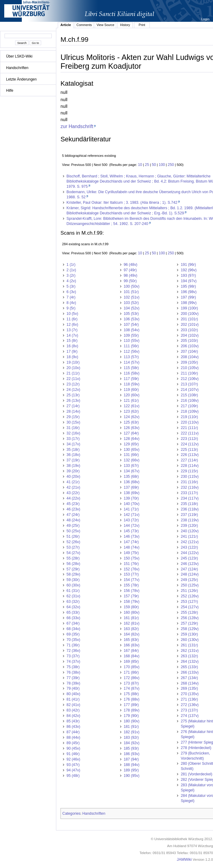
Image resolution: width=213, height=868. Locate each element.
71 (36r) (73, 645)
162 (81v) (132, 623)
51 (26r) (73, 536)
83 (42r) (73, 710)
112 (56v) (132, 351)
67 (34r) (73, 623)
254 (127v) (190, 607)
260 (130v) (190, 640)
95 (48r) (73, 776)
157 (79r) (131, 596)
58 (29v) (73, 574)
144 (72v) (132, 526)
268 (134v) (190, 683)
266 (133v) (190, 672)
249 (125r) (189, 580)
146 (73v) (132, 536)
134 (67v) (132, 471)
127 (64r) (131, 433)
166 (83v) (132, 645)
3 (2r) (71, 276)
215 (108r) (189, 395)
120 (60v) (132, 395)
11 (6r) (72, 319)
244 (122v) (190, 553)
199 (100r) (189, 308)
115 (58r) (131, 368)
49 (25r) (73, 526)
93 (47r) (73, 765)
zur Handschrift (77, 126)
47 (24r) (73, 515)
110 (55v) (132, 341)
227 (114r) (189, 460)
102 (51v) (132, 297)
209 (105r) (189, 362)
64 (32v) (73, 607)
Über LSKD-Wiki (19, 56)
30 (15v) (73, 422)
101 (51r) (131, 292)
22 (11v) (73, 379)
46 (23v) (73, 509)
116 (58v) (132, 373)
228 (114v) (190, 466)
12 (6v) (72, 325)
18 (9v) (72, 357)
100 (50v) (132, 286)
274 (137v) (190, 716)
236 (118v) (190, 509)
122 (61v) (132, 406)
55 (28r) (73, 558)
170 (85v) (132, 667)
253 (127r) (189, 602)
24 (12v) (73, 390)
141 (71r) (131, 509)
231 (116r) (189, 482)
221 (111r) (189, 428)
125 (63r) (131, 422)
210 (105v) (190, 368)
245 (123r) (189, 558)
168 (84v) (132, 656)
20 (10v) (73, 368)
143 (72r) (131, 520)
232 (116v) (190, 487)
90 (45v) (73, 748)
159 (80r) (131, 607)
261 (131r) (189, 645)
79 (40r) (73, 688)
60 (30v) (73, 585)
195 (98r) (188, 286)
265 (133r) (189, 667)
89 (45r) (73, 743)
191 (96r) (188, 265)
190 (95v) (132, 776)
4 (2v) (71, 281)
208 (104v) (190, 357)
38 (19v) (73, 466)
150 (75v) (132, 558)
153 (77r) (131, 574)
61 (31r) (73, 591)
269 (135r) (189, 688)
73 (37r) (73, 656)
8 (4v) (71, 303)
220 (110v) (190, 422)
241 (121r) (189, 536)
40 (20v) (73, 477)
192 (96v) (188, 270)
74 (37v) (73, 662)
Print (142, 25)
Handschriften (17, 68)
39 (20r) (73, 471)
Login (206, 19)
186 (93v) (132, 754)
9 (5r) (71, 308)
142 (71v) (132, 515)
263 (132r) (189, 656)
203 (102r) (189, 330)
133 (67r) (131, 466)
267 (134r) (189, 678)
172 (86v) (132, 678)
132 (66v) (132, 460)
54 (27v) (73, 553)
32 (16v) (73, 433)
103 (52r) (131, 303)
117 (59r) (131, 379)
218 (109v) (190, 411)
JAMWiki (184, 860)
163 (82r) (131, 629)
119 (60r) (131, 390)
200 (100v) (190, 314)
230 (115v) (190, 477)
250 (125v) (190, 585)
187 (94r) (131, 759)
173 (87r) (131, 683)
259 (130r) (189, 634)
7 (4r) (71, 297)
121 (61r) (131, 401)
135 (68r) (131, 477)
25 (147, 165)
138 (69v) (132, 493)
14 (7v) (72, 335)
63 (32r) (73, 602)
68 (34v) (73, 629)
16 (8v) (72, 346)
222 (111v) (190, 433)
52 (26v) (73, 542)
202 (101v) (190, 325)
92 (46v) (73, 759)
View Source (105, 25)
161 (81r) (131, 618)
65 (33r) (73, 612)
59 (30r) (73, 580)
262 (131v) (190, 651)
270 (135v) (190, 694)
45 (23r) (73, 504)
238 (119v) (190, 520)
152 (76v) (132, 569)
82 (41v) (73, 705)
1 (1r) (71, 265)
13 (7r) (72, 330)
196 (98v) (188, 292)
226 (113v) (190, 455)
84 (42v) (73, 716)
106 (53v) (132, 319)
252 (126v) (190, 596)
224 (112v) (190, 444)
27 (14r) (73, 406)
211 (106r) (189, 373)
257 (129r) (189, 623)
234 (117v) (190, 498)
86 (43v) (73, 727)
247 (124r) (189, 569)
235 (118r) (189, 504)
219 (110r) (189, 417)
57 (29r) (73, 569)
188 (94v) (132, 765)
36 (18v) (73, 455)
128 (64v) (132, 439)
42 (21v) (73, 487)
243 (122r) (189, 547)
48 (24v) (73, 520)
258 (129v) (190, 629)
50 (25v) (73, 531)
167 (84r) (131, 651)
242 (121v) (190, 542)
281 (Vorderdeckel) (196, 774)
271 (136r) (189, 699)
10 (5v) (72, 314)
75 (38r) (73, 667)
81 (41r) (73, 699)
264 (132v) (190, 662)
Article (66, 25)
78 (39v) (73, 683)
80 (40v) (73, 694)
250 (171, 165)
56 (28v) (73, 564)
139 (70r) (131, 498)
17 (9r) (72, 351)
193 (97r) (188, 276)
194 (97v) (188, 281)
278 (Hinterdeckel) (196, 748)
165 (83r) (131, 640)
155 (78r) (131, 585)
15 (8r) (72, 341)
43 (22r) (73, 493)
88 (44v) (73, 738)
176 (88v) (132, 699)
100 (162, 165)
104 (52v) (132, 308)
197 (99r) (188, 297)
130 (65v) (132, 450)
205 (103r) (189, 341)
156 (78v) (132, 591)
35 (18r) (73, 450)
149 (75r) (131, 553)
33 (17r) (73, 439)
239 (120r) (189, 526)
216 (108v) (190, 401)
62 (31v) (73, 596)
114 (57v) (132, 362)
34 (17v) (73, 444)
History (125, 25)
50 (154, 165)
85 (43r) (73, 721)
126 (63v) (132, 428)
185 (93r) (131, 748)
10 (140, 165)
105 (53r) (131, 314)
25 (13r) (73, 395)
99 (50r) (130, 281)
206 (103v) (190, 346)
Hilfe (10, 91)
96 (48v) (131, 265)
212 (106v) (190, 379)
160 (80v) (132, 612)
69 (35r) (73, 634)
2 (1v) (71, 270)
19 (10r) (73, 362)
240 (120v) (190, 531)
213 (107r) (189, 384)
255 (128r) (189, 612)
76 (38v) (73, 672)
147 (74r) (131, 542)
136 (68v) (132, 482)
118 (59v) (132, 384)
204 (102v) (190, 335)
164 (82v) (132, 634)
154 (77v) (132, 580)
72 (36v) (73, 651)
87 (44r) (73, 732)
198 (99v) (188, 303)
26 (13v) (73, 401)
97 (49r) (130, 270)
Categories (71, 814)
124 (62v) (132, 417)
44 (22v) (73, 498)
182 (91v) (132, 732)
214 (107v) (190, 390)
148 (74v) (132, 547)
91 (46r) (73, 754)
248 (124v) (190, 574)
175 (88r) (131, 694)
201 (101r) (189, 319)
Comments (84, 25)
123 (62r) (131, 411)
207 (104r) (189, 351)
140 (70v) (132, 504)
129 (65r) (131, 444)
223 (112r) (189, 439)
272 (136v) (190, 705)
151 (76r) (131, 564)
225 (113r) (189, 450)
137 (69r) (131, 487)
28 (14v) (73, 411)
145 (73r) (131, 531)
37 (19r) (73, 460)
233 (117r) (189, 493)
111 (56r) (131, 346)
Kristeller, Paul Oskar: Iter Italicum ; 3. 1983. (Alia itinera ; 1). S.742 (122, 203)
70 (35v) (73, 640)
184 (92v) (132, 743)
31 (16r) (73, 428)
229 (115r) (189, 471)
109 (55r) (131, 335)
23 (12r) (73, 384)
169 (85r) (131, 662)
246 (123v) (190, 564)
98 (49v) (131, 276)
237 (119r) (189, 515)
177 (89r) (131, 705)
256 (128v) (190, 618)
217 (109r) (189, 406)
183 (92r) (131, 738)
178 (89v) (132, 710)
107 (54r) (131, 325)
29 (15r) (73, 417)
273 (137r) (189, 710)
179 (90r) (131, 716)
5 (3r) (71, 286)
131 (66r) (131, 455)
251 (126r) (189, 591)
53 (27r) (73, 547)
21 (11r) (73, 373)
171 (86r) (131, 672)
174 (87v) (132, 688)
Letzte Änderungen (21, 79)
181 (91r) (131, 727)
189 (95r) (131, 770)
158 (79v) (132, 602)
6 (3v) (71, 292)
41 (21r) (73, 482)
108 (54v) (132, 330)
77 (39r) (73, 678)
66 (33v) (73, 618)
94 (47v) (73, 770)
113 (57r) (131, 357)
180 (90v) (132, 721)
